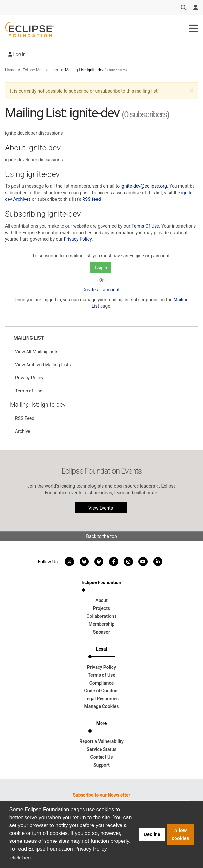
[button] (191, 90)
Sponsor (101, 632)
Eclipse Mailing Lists (40, 70)
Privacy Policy (77, 239)
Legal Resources (101, 699)
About (101, 600)
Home (10, 70)
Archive (23, 431)
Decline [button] (152, 834)
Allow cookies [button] (180, 834)
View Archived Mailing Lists (43, 365)
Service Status (102, 749)
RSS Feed (25, 418)
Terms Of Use (145, 226)
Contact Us (102, 757)
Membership (102, 624)
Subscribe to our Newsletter (101, 795)
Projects (101, 608)
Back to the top (101, 536)
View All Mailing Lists (37, 352)
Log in (17, 54)
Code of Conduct (102, 691)
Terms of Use (29, 391)
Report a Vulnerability (101, 741)
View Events (101, 508)
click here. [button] (22, 858)
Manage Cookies (102, 706)
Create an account (101, 290)
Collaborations (101, 616)
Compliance (102, 683)
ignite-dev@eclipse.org (144, 186)
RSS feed (91, 199)
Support (101, 765)
